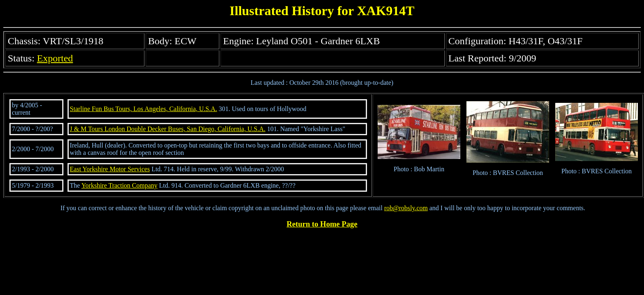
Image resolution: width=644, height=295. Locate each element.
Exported (55, 58)
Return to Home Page (322, 224)
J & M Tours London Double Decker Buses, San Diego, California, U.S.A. (168, 129)
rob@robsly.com (406, 208)
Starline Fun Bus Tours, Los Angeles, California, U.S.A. (144, 109)
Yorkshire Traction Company (119, 185)
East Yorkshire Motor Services (110, 169)
